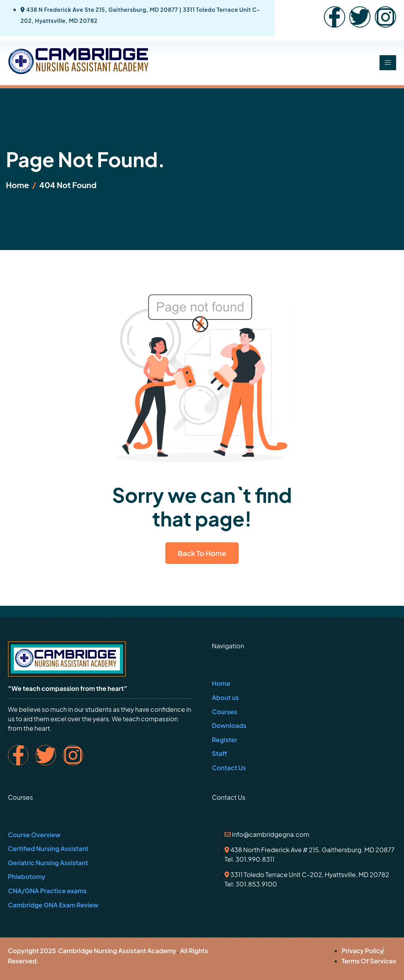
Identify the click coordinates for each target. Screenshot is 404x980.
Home (221, 683)
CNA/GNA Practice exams (47, 891)
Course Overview (34, 835)
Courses (224, 712)
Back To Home (202, 553)
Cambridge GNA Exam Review (53, 905)
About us (225, 697)
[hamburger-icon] (388, 63)
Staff (220, 753)
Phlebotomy (27, 876)
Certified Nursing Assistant (48, 848)
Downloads (229, 725)
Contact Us (229, 768)
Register (224, 740)
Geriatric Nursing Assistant (48, 863)
